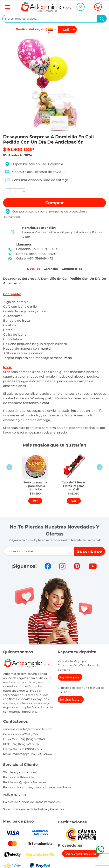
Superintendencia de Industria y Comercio (33, 810)
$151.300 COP (19, 149)
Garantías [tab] (50, 269)
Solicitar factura (71, 700)
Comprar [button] (54, 203)
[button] (6, 192)
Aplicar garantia (15, 795)
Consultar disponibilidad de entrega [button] (37, 180)
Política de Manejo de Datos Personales (31, 803)
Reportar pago (70, 678)
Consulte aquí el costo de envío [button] (33, 172)
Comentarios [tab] (74, 269)
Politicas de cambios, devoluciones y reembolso (37, 788)
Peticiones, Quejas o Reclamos (25, 783)
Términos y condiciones (20, 773)
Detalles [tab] (31, 269)
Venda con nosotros (81, 854)
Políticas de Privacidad (19, 778)
